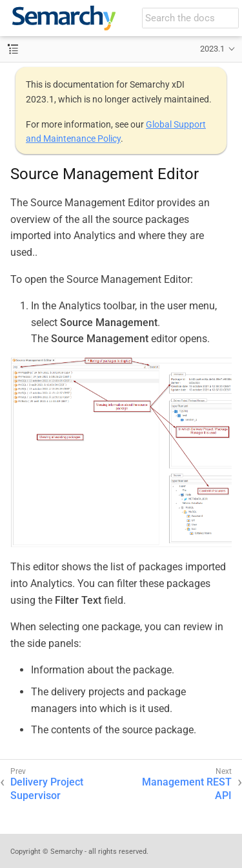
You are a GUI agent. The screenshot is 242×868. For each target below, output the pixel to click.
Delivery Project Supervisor (47, 789)
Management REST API (187, 789)
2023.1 (212, 49)
